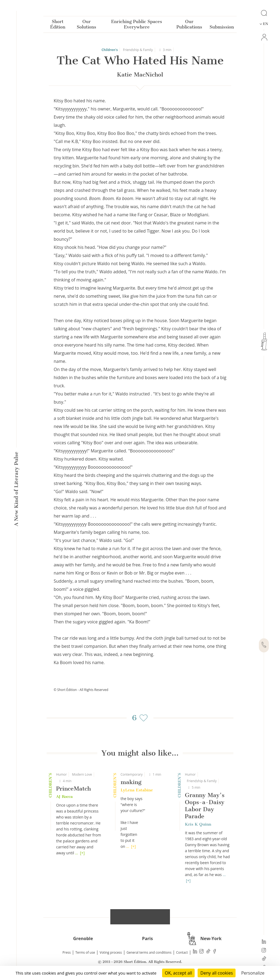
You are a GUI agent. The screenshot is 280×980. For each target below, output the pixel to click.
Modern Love (82, 774)
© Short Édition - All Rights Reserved (81, 690)
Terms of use (85, 952)
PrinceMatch (73, 789)
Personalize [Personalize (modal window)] (253, 973)
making (131, 782)
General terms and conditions (149, 952)
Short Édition (58, 25)
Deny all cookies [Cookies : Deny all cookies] (217, 973)
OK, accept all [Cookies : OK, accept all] (178, 973)
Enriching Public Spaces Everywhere (137, 25)
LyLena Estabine (137, 790)
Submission (222, 28)
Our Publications (189, 25)
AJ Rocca (64, 797)
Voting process (111, 952)
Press (67, 952)
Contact (182, 952)
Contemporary (132, 774)
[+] (82, 853)
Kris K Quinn (198, 824)
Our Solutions (86, 25)
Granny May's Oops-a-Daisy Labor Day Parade (205, 806)
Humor (61, 774)
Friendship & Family (138, 50)
